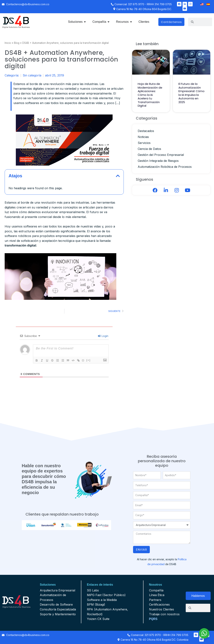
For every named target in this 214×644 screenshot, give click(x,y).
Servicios (144, 143)
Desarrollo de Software (56, 604)
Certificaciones (159, 604)
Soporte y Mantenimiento (58, 614)
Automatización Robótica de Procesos (165, 167)
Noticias (143, 137)
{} (83, 360)
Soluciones (48, 585)
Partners (155, 600)
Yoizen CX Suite (98, 619)
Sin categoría (32, 75)
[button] (118, 176)
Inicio (8, 43)
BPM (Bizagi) (96, 604)
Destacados (146, 131)
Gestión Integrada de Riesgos (158, 161)
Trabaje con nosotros (164, 614)
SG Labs (93, 590)
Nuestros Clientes (162, 609)
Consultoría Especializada (58, 609)
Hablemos (198, 596)
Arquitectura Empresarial (58, 590)
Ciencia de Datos (149, 149)
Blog (17, 43)
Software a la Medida (102, 600)
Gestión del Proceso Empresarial (161, 155)
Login (103, 336)
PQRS (153, 619)
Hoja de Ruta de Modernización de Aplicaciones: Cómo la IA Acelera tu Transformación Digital (150, 95)
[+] (88, 360)
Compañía (156, 590)
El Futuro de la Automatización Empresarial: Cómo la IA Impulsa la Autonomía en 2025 (191, 93)
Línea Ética (157, 595)
